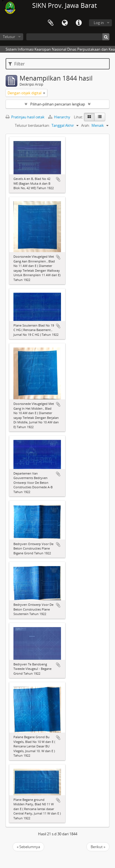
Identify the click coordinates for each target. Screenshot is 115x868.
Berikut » (98, 847)
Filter (17, 64)
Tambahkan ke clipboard (58, 179)
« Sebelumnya (28, 847)
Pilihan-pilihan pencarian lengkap (58, 104)
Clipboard (51, 23)
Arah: (85, 125)
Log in (99, 23)
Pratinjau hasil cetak (25, 117)
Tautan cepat (79, 23)
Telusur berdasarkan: (32, 125)
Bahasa (65, 23)
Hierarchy (60, 117)
